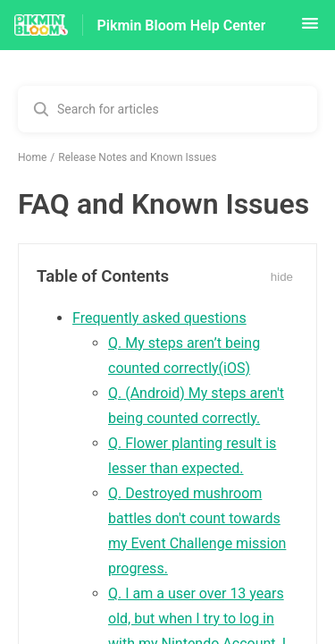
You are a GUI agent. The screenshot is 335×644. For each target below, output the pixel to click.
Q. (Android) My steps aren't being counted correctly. (196, 406)
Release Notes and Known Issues (137, 157)
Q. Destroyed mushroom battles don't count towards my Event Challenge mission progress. (197, 531)
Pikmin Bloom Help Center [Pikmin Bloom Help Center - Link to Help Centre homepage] (182, 25)
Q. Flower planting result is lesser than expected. (192, 456)
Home (32, 157)
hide (282, 277)
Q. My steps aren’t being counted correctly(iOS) (184, 356)
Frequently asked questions (159, 318)
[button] (310, 29)
